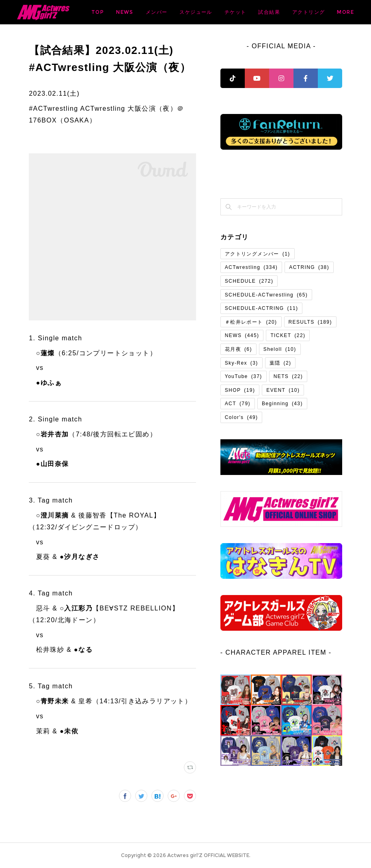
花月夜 (238, 349)
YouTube (244, 376)
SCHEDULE (249, 281)
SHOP (240, 390)
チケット (309, 12)
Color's (242, 417)
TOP (171, 12)
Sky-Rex (242, 363)
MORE (340, 12)
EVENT (283, 390)
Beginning (282, 404)
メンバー (230, 12)
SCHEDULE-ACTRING (262, 308)
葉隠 (280, 363)
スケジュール (269, 12)
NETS (288, 376)
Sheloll (280, 349)
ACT (238, 404)
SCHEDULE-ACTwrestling (266, 295)
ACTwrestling (251, 267)
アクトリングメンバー (258, 254)
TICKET (288, 335)
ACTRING (309, 267)
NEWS (198, 12)
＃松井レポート (251, 322)
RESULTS (310, 322)
